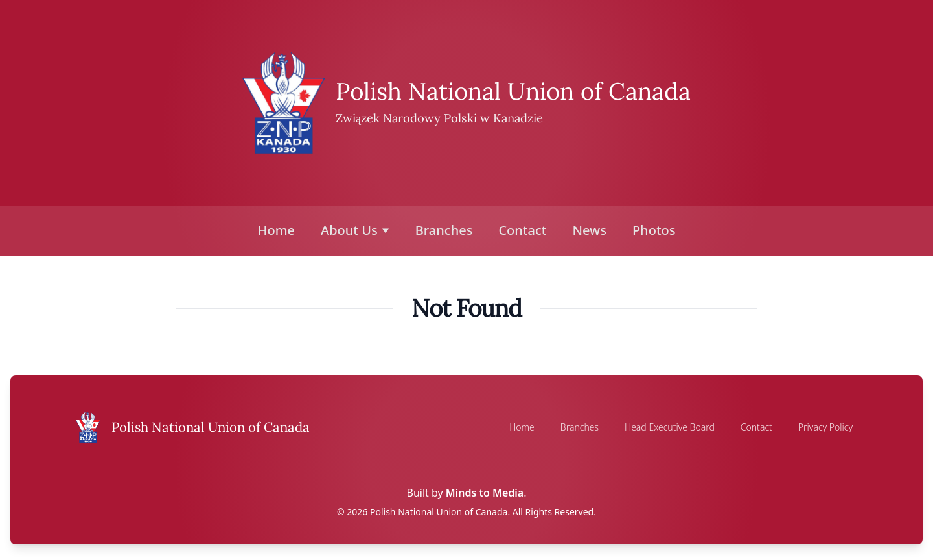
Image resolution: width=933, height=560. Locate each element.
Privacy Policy (825, 427)
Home (277, 230)
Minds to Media (485, 493)
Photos (654, 230)
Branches (444, 230)
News (589, 230)
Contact (522, 230)
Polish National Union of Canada (513, 91)
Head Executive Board (670, 427)
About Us (355, 230)
